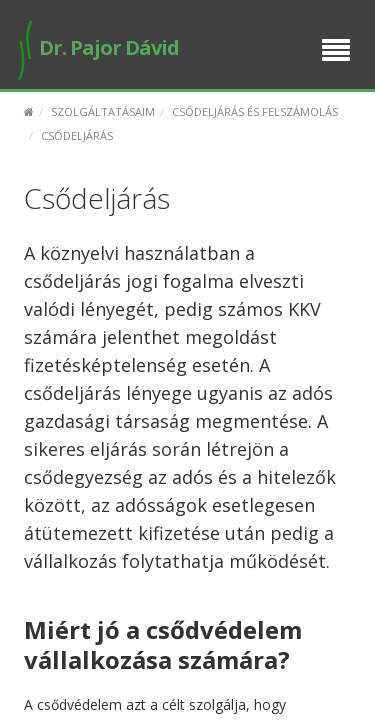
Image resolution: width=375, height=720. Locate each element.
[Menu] (336, 52)
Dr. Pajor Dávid (97, 47)
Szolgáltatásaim (103, 111)
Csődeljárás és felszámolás (255, 111)
